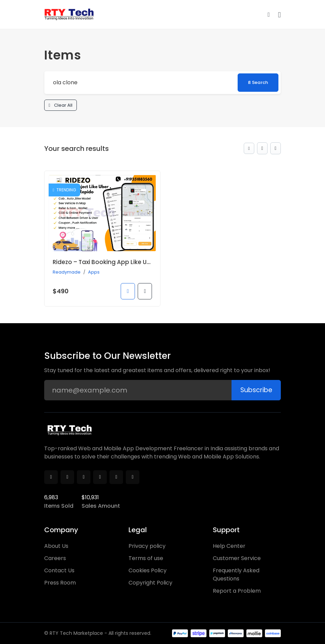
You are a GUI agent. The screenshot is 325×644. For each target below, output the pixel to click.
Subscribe (255, 390)
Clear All (61, 105)
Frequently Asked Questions (236, 575)
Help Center (229, 546)
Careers (55, 558)
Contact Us (59, 570)
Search (257, 82)
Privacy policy (147, 546)
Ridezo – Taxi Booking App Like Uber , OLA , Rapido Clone (134, 263)
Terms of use (146, 558)
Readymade (67, 272)
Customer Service (237, 558)
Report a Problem (237, 591)
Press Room (60, 583)
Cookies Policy (148, 570)
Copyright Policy (150, 583)
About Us (56, 546)
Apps (94, 272)
